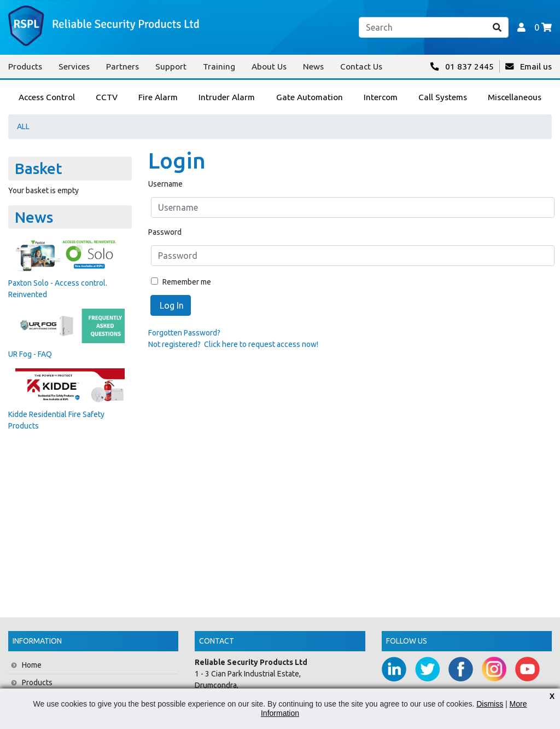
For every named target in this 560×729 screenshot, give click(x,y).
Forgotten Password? (184, 333)
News (313, 66)
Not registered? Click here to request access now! (233, 344)
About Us (269, 66)
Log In (171, 305)
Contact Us (361, 66)
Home (32, 665)
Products (25, 66)
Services (74, 66)
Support (171, 66)
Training (219, 66)
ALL (23, 126)
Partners (122, 66)
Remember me (181, 282)
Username (165, 184)
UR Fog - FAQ (30, 354)
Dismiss (490, 704)
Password (165, 232)
